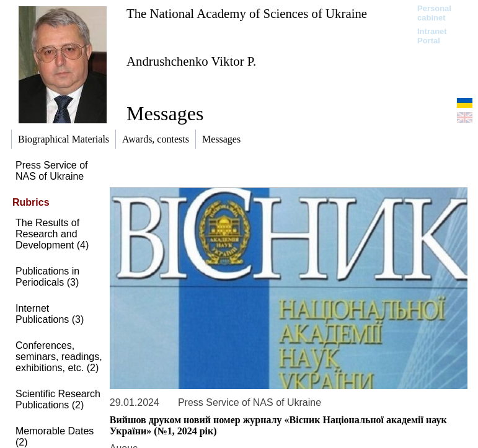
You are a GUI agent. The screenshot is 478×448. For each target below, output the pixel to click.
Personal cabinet (434, 13)
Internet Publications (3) (50, 314)
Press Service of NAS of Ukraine (51, 171)
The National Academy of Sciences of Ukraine (247, 13)
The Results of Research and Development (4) (52, 234)
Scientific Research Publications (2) (58, 399)
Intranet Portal (432, 36)
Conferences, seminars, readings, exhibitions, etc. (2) (59, 357)
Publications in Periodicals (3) (47, 277)
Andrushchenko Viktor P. (191, 61)
